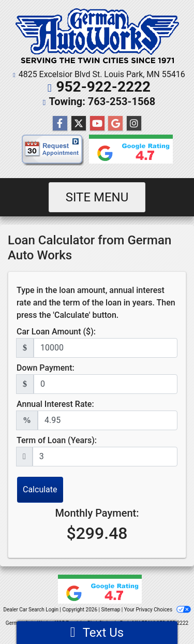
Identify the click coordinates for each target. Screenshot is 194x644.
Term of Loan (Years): (57, 440)
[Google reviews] (128, 152)
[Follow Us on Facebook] (60, 124)
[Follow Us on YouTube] (97, 124)
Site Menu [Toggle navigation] (97, 197)
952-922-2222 (103, 87)
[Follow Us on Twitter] (79, 124)
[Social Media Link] (134, 124)
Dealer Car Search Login (31, 610)
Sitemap (110, 610)
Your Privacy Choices (158, 610)
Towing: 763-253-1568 (102, 101)
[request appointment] (53, 152)
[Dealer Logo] (97, 36)
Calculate (40, 489)
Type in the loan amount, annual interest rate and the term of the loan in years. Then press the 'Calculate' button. (96, 303)
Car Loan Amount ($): (56, 332)
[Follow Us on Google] (115, 124)
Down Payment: (46, 368)
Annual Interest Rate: (55, 404)
